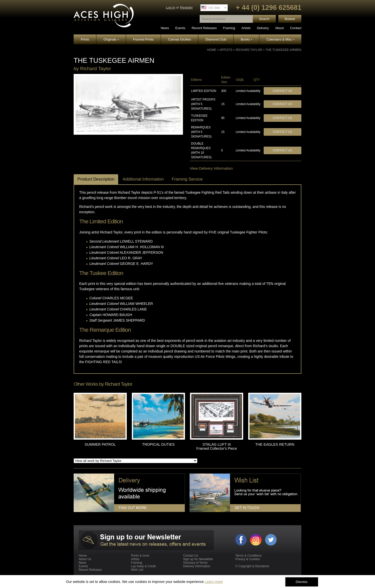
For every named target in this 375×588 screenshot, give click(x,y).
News (165, 28)
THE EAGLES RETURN (275, 444)
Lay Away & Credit (143, 566)
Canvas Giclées (180, 39)
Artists (246, 28)
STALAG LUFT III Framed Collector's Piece (217, 446)
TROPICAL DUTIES (158, 444)
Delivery (263, 28)
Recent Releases (204, 28)
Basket (290, 19)
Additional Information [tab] (143, 179)
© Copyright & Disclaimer (252, 566)
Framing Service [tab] (187, 179)
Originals (111, 39)
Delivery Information (197, 566)
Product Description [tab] (96, 179)
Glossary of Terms (195, 563)
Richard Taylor (249, 50)
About (279, 28)
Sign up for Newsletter (198, 559)
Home (212, 50)
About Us (85, 559)
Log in (170, 7)
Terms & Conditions (248, 556)
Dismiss (302, 582)
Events (180, 28)
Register (186, 7)
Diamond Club (216, 39)
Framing (229, 28)
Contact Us (283, 91)
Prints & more (140, 556)
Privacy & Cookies (248, 559)
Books (246, 39)
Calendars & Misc (280, 39)
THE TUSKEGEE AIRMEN (283, 50)
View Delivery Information (211, 168)
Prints (85, 39)
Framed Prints (143, 39)
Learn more (214, 582)
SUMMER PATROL (100, 444)
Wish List (137, 570)
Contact (296, 28)
